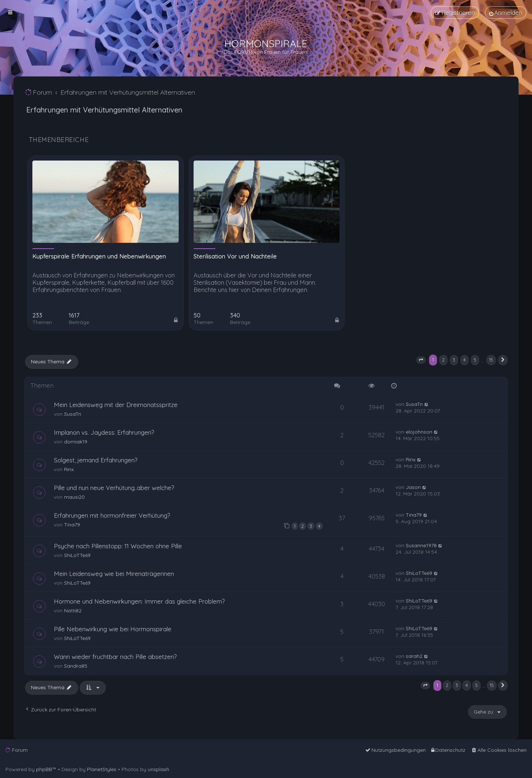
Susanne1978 (421, 545)
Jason (413, 487)
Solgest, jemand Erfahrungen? (96, 460)
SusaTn (73, 414)
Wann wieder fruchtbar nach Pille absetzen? (115, 657)
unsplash (158, 769)
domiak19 (76, 442)
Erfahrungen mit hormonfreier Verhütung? (112, 515)
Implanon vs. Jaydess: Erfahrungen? (104, 432)
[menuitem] (506, 13)
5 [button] (475, 360)
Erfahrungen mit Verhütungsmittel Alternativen (104, 110)
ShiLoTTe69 (77, 555)
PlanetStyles (102, 769)
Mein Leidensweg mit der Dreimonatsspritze (116, 405)
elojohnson (419, 432)
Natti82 (73, 611)
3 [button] (454, 360)
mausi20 (74, 497)
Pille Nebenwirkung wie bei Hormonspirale (113, 629)
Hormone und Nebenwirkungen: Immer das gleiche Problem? (139, 601)
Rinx (69, 469)
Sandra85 (76, 666)
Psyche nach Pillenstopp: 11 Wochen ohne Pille (118, 546)
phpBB (44, 769)
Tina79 (72, 525)
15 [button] (491, 360)
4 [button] (464, 360)
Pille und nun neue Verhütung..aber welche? (114, 488)
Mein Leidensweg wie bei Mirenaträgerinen (114, 574)
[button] (421, 360)
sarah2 (414, 656)
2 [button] (443, 360)
